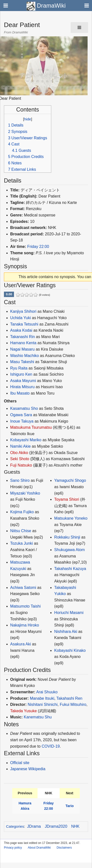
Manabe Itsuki (42, 698)
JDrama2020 (56, 826)
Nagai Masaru (23, 349)
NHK (75, 826)
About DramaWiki (39, 848)
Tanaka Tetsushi (24, 324)
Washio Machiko (25, 356)
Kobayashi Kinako (70, 650)
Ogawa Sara (21, 415)
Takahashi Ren (69, 698)
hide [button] (27, 119)
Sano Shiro (20, 480)
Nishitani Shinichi (43, 704)
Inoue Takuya (22, 421)
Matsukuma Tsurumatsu (31, 427)
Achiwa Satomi (23, 588)
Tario (70, 806)
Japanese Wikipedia (28, 769)
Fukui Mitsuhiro (73, 704)
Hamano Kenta (23, 343)
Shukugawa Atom (70, 550)
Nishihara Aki (66, 632)
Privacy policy (13, 848)
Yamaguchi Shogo (70, 480)
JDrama (34, 826)
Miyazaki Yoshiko (25, 493)
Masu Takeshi (22, 362)
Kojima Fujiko (22, 512)
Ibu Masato (20, 393)
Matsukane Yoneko (71, 518)
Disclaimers (64, 848)
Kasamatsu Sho (24, 408)
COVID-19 (51, 746)
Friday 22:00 (38, 247)
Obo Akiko (19, 453)
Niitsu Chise (21, 531)
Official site (20, 763)
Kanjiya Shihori (23, 311)
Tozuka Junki (22, 543)
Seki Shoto (20, 459)
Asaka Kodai (21, 330)
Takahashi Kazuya (70, 569)
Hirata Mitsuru (23, 387)
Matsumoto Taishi (26, 606)
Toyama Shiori (67, 499)
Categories (15, 826)
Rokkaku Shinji (67, 537)
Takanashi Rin (23, 337)
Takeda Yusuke (24, 711)
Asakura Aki (21, 644)
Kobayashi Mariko (26, 440)
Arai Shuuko (47, 692)
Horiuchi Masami (69, 613)
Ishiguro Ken (21, 374)
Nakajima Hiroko (25, 625)
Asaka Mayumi (23, 381)
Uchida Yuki (21, 318)
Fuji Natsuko (21, 465)
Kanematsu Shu (38, 717)
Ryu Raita (19, 368)
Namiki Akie (21, 446)
